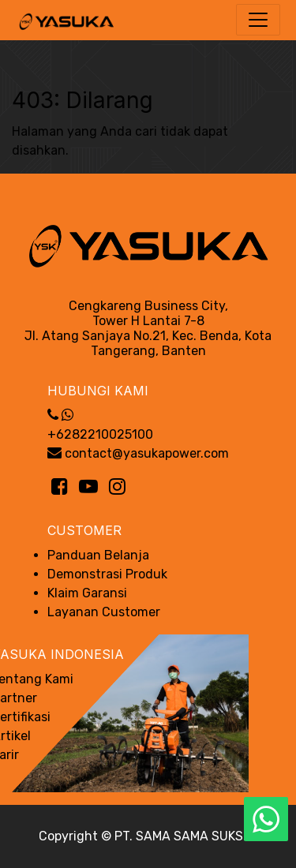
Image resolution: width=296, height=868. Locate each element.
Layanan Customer (104, 612)
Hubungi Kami (98, 391)
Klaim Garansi (87, 593)
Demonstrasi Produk (107, 574)
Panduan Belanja (98, 555)
